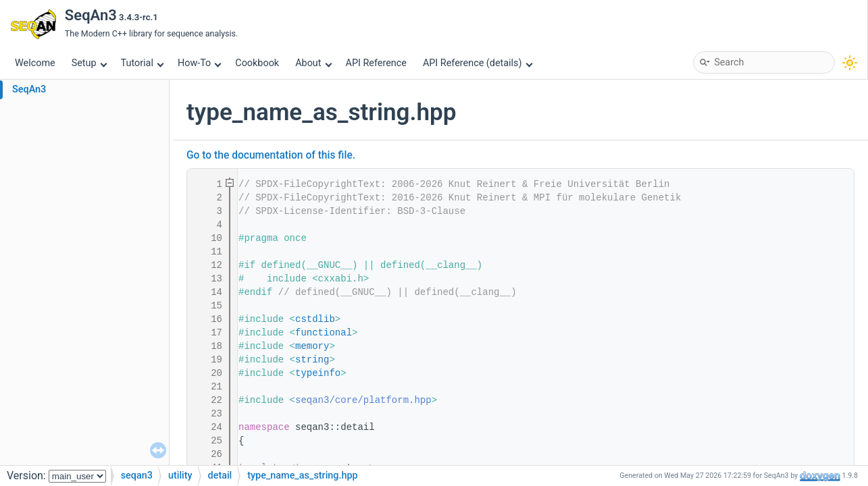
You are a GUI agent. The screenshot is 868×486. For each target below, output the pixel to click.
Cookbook (257, 63)
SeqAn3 (29, 89)
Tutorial (143, 63)
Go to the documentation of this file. (271, 155)
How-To (200, 63)
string (312, 360)
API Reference (376, 63)
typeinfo (318, 373)
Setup (89, 63)
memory (312, 346)
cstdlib (315, 319)
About (313, 63)
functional (324, 333)
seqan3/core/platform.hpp (363, 400)
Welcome (35, 63)
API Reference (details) (478, 63)
